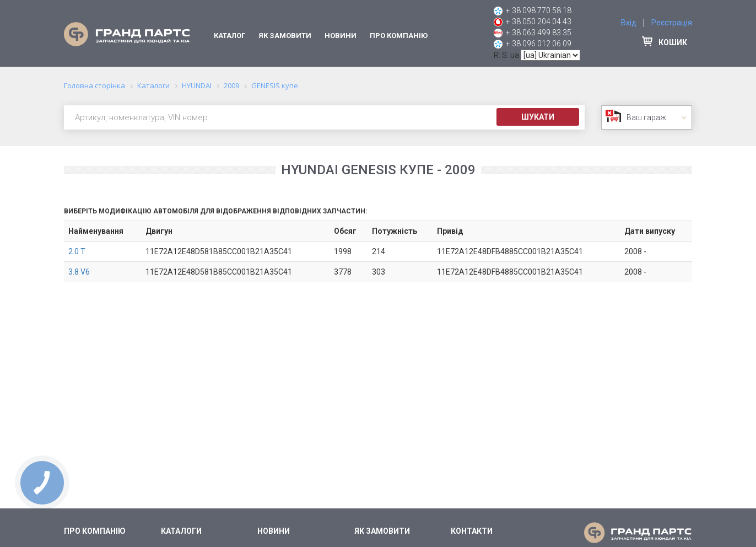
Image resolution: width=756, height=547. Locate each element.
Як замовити (285, 36)
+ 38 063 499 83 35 (539, 33)
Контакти (472, 531)
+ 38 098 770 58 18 (539, 10)
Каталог (229, 36)
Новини (341, 36)
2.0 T (77, 251)
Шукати (538, 117)
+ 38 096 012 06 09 (539, 44)
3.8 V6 (79, 272)
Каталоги (181, 531)
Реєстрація (672, 23)
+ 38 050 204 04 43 (539, 22)
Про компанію (399, 36)
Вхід (629, 23)
